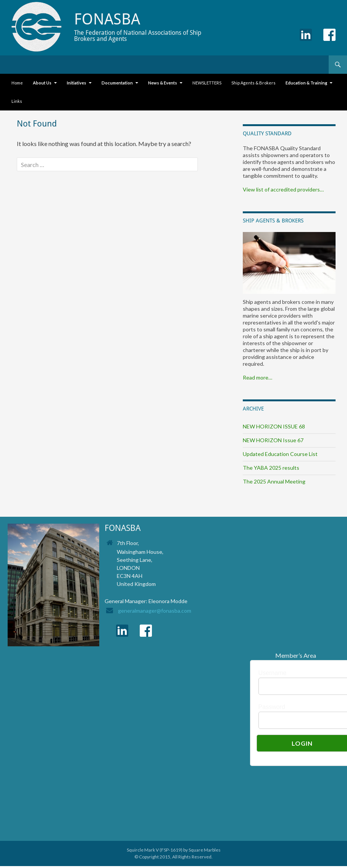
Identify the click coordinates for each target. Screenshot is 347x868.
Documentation (117, 83)
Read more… (257, 377)
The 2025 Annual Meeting (274, 481)
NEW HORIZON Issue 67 (273, 440)
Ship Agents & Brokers (253, 83)
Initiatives (77, 83)
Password (272, 707)
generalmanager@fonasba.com (155, 611)
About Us (42, 83)
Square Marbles (205, 850)
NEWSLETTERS (207, 83)
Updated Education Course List (280, 454)
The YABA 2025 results (271, 468)
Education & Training (306, 83)
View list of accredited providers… (283, 189)
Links (17, 101)
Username (273, 673)
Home (17, 83)
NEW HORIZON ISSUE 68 (274, 426)
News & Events (163, 83)
